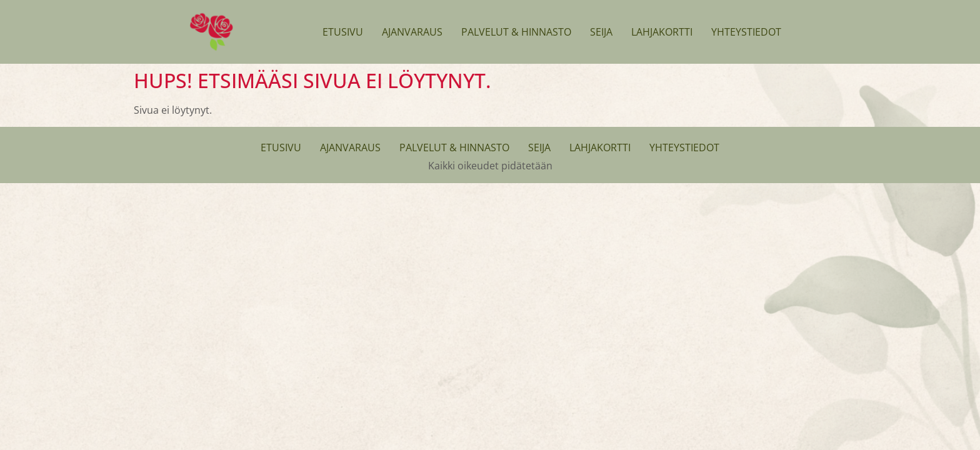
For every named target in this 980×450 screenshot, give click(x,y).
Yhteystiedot (746, 32)
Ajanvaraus (412, 32)
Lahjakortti (662, 32)
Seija (601, 32)
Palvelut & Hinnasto (516, 32)
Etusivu (343, 32)
